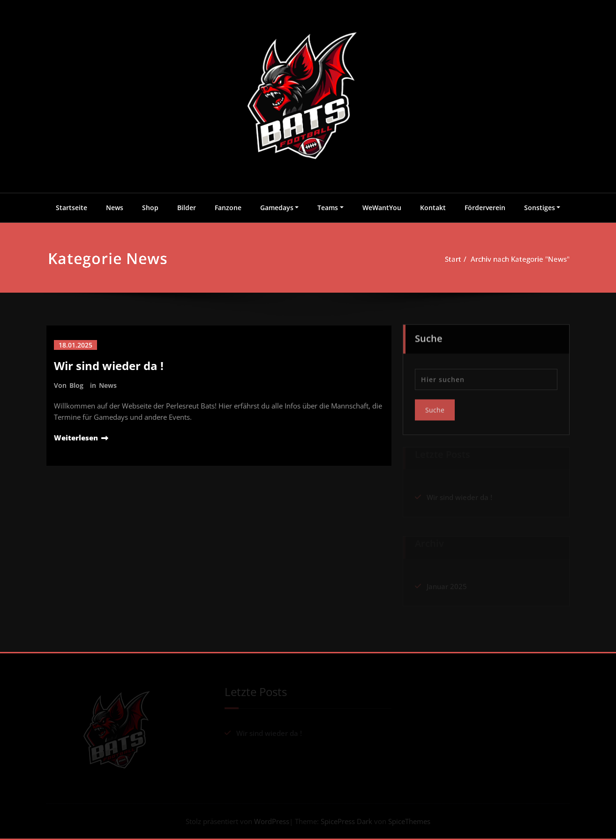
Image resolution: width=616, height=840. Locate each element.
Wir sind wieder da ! (109, 366)
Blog (76, 385)
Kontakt (433, 208)
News (115, 208)
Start (458, 259)
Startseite (71, 208)
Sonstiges (540, 208)
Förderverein (485, 208)
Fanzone (228, 208)
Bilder (187, 208)
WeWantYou (382, 208)
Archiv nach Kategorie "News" (523, 259)
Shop (150, 208)
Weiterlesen (76, 438)
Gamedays (277, 208)
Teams (328, 208)
